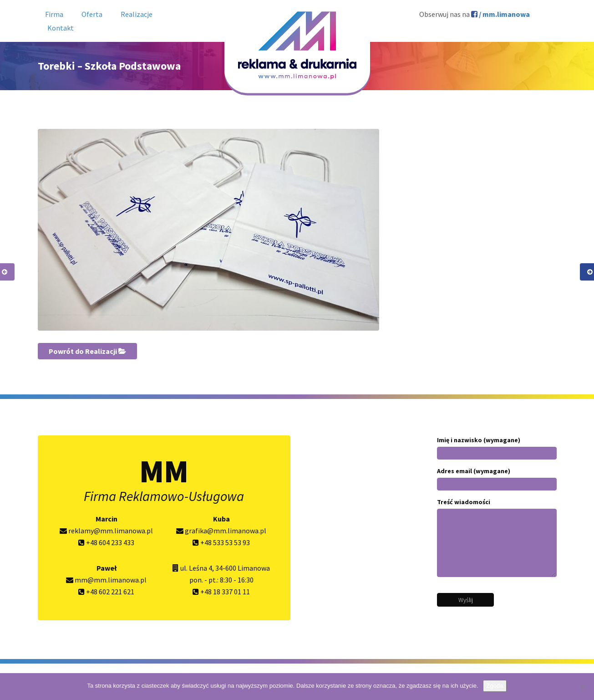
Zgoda (495, 686)
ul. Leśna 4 (196, 568)
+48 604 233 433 (106, 542)
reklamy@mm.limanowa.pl (106, 531)
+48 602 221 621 (106, 592)
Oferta (92, 14)
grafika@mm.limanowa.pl (221, 531)
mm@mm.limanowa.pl (106, 580)
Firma (54, 14)
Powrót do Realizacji (87, 351)
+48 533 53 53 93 (221, 542)
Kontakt (61, 28)
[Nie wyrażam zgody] (583, 687)
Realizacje (137, 14)
